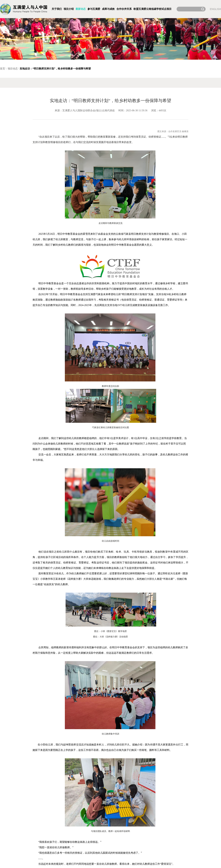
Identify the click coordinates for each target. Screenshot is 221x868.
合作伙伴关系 (124, 9)
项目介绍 (69, 9)
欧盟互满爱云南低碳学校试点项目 (153, 9)
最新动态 (81, 9)
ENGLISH (215, 9)
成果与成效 (108, 9)
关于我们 (57, 9)
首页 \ (4, 69)
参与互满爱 (94, 9)
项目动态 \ (13, 69)
